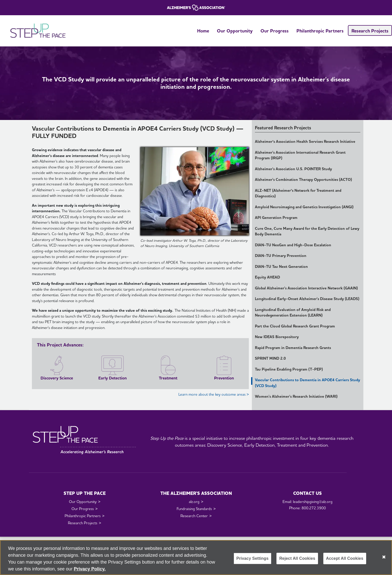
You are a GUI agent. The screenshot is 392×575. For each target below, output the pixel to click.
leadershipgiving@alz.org (313, 502)
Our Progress (275, 31)
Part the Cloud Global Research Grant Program (295, 326)
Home (203, 31)
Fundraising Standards (194, 509)
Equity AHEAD (267, 277)
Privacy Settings (253, 558)
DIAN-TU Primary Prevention (281, 256)
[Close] (384, 557)
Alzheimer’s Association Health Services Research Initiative (305, 142)
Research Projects (370, 31)
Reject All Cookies (297, 558)
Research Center (194, 516)
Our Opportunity (235, 31)
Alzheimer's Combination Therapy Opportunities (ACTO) (303, 180)
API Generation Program (276, 218)
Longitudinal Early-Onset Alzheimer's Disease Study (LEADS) (307, 299)
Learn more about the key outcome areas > (214, 394)
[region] (196, 557)
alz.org (194, 502)
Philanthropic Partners (320, 31)
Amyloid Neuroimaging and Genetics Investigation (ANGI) (304, 207)
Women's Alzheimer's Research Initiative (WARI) (296, 396)
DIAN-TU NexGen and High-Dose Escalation (293, 245)
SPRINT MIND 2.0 (270, 358)
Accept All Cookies (345, 558)
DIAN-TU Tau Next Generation (281, 267)
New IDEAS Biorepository (277, 337)
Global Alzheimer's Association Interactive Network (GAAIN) (306, 288)
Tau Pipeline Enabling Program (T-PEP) (289, 369)
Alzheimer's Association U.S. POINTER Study (293, 169)
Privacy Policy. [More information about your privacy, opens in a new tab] (90, 569)
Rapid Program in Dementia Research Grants (293, 348)
